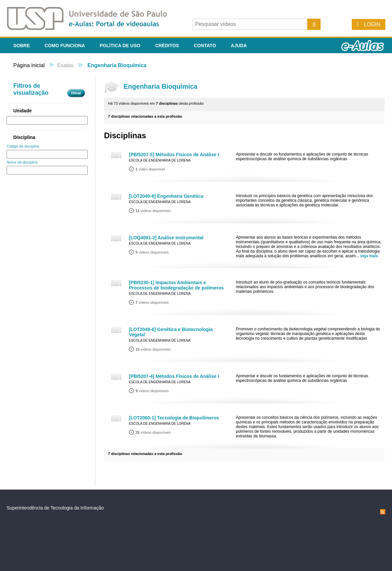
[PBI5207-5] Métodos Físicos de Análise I (174, 155)
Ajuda (239, 46)
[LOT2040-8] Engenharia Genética (166, 196)
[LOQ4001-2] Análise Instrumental (166, 238)
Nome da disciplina (22, 162)
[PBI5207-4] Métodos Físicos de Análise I (174, 376)
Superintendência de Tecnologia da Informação (55, 508)
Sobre (22, 46)
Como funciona (65, 46)
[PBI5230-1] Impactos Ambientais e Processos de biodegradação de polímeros (176, 285)
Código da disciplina (23, 146)
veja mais (369, 256)
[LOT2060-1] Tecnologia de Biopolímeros (174, 418)
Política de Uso (120, 46)
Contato (205, 46)
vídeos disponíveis (153, 211)
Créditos (167, 46)
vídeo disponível (150, 169)
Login (372, 24)
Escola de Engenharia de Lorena (160, 160)
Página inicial (29, 65)
